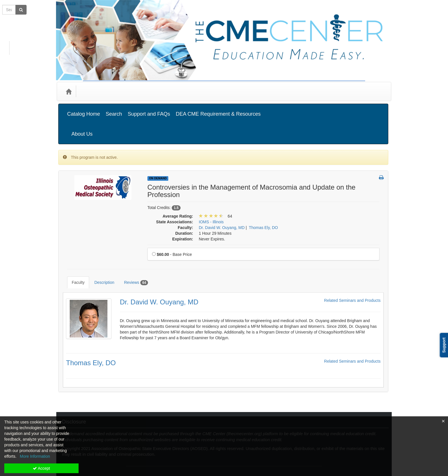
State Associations (162, 91)
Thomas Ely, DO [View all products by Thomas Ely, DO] (263, 199)
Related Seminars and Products (352, 263)
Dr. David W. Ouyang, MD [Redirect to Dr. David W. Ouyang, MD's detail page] (159, 265)
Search (114, 110)
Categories (93, 91)
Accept (41, 468)
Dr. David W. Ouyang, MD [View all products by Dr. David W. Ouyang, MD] (222, 199)
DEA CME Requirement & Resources (218, 110)
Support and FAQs (149, 110)
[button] (381, 149)
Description (100, 250)
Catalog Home (84, 110)
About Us (372, 110)
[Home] (69, 91)
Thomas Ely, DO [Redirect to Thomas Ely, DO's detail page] (91, 326)
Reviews (132, 250)
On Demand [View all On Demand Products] (158, 150)
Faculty (74, 250)
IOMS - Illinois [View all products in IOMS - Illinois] (211, 193)
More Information (35, 456)
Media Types (124, 91)
